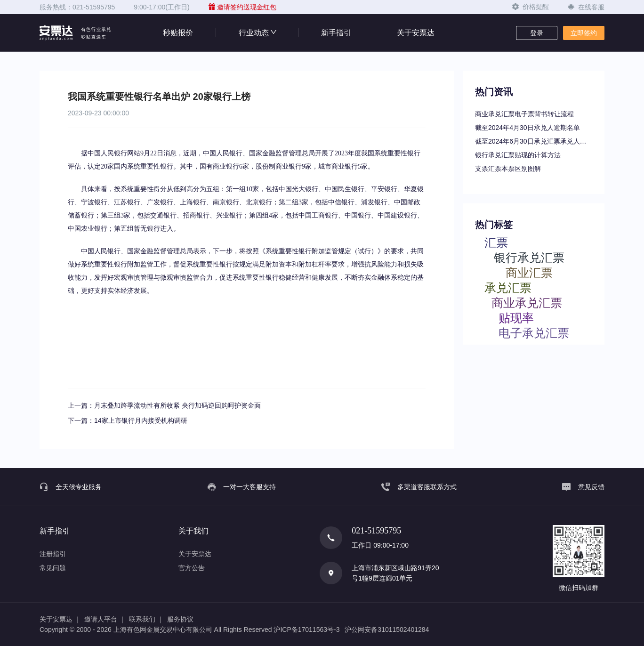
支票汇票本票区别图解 (508, 169)
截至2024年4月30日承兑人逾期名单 (527, 128)
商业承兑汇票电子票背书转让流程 (524, 114)
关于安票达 (416, 33)
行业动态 (257, 33)
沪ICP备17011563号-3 (306, 630)
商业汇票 (529, 272)
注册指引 (53, 554)
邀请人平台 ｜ (105, 619)
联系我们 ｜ (146, 619)
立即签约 (584, 33)
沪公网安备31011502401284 (387, 630)
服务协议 (180, 619)
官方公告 (192, 568)
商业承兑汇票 (527, 303)
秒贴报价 (178, 33)
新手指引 (336, 33)
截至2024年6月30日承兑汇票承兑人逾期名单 (534, 141)
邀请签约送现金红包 (242, 7)
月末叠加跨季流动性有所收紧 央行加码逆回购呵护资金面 (177, 405)
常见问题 (53, 568)
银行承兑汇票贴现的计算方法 (518, 155)
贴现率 (516, 318)
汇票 (496, 242)
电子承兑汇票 (534, 333)
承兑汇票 (508, 287)
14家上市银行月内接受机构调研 (141, 420)
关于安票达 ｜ (60, 619)
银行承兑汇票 (529, 257)
